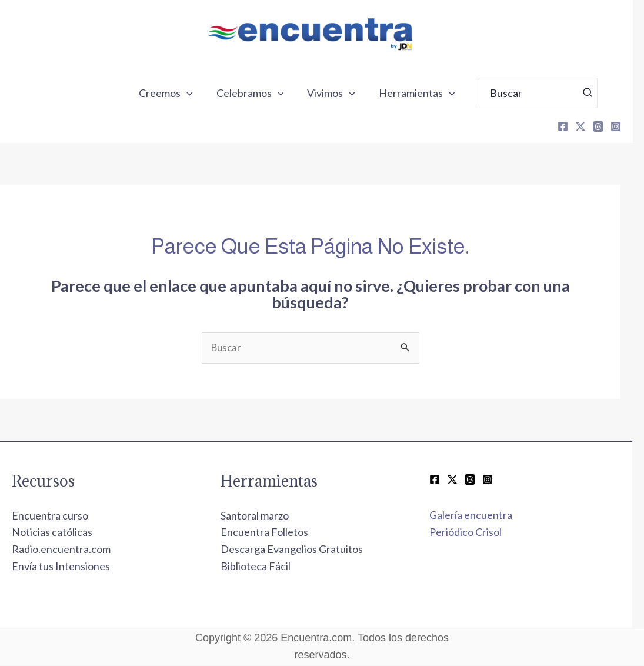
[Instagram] (628, 126)
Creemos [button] (186, 93)
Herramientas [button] (430, 93)
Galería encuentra (483, 516)
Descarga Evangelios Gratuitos (303, 550)
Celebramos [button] (268, 93)
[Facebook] (575, 126)
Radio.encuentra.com (73, 550)
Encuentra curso (62, 517)
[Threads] (610, 126)
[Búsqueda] (600, 93)
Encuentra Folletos (276, 533)
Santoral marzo (266, 517)
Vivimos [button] (346, 93)
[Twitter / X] (464, 481)
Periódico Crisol (477, 533)
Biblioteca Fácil (267, 567)
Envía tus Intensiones (73, 567)
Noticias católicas (64, 533)
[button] (207, 93)
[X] (592, 126)
